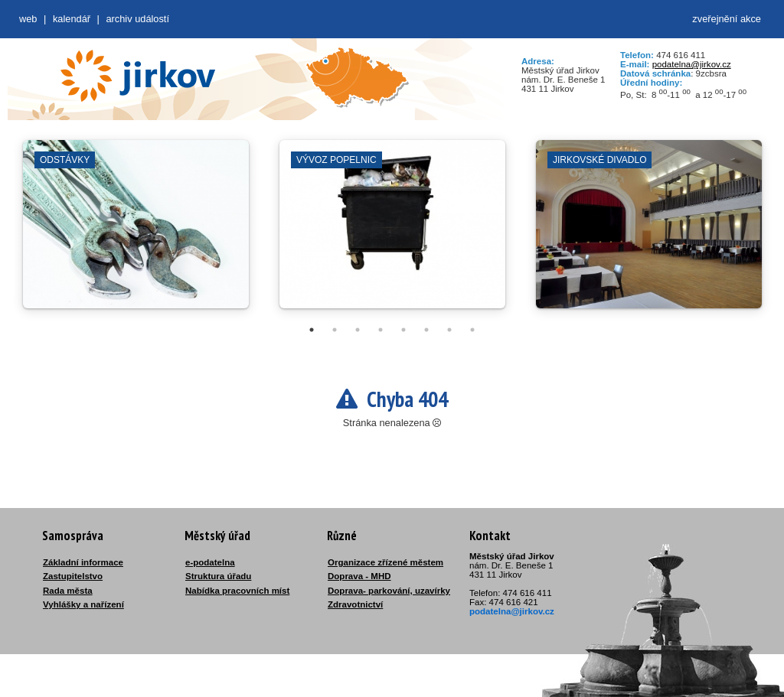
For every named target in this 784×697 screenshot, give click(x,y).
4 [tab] (381, 330)
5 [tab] (403, 330)
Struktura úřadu (218, 576)
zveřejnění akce (727, 19)
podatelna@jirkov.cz (692, 64)
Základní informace (83, 562)
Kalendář (72, 19)
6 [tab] (426, 330)
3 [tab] (358, 330)
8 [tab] (472, 330)
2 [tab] (335, 330)
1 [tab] (312, 330)
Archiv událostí (137, 19)
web (28, 19)
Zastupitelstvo (73, 576)
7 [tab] (449, 330)
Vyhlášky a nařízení (83, 604)
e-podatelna (210, 562)
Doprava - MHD (359, 576)
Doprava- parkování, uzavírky (389, 591)
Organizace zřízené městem (385, 562)
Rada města (68, 591)
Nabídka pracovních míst (237, 591)
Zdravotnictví (355, 604)
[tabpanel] (136, 232)
